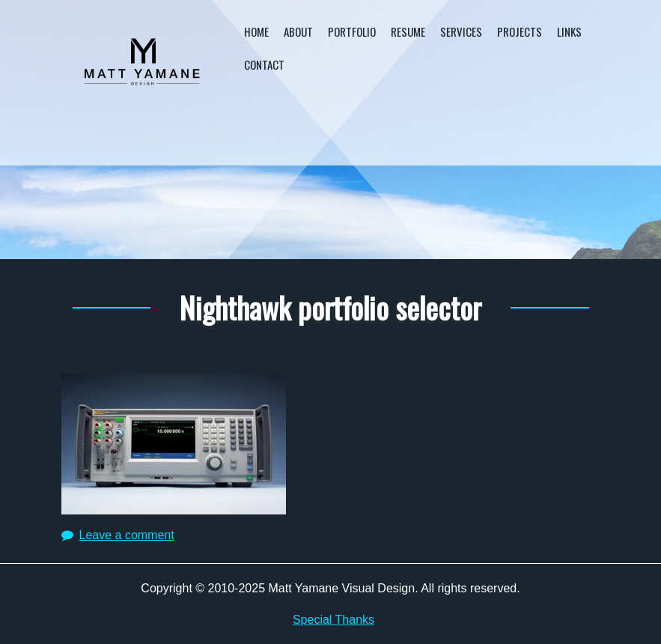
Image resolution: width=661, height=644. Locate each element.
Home (256, 31)
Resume (408, 31)
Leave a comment (127, 535)
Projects (520, 31)
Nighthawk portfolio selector (330, 307)
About (298, 31)
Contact (264, 64)
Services (461, 31)
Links (569, 31)
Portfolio (352, 31)
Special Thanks (333, 620)
